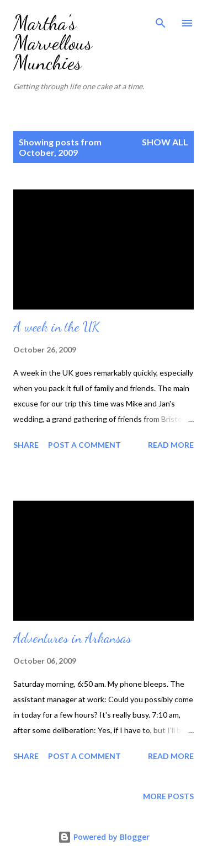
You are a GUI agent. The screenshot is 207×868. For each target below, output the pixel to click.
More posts (168, 796)
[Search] (161, 20)
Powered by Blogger (104, 837)
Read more (171, 445)
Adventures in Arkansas (72, 638)
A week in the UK (56, 327)
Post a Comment (84, 445)
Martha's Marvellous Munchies (53, 43)
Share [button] (26, 445)
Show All (165, 142)
